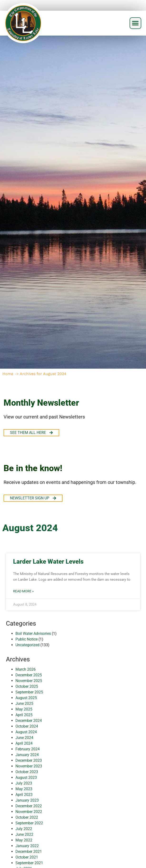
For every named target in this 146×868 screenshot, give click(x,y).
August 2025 (26, 698)
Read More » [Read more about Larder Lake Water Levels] (23, 591)
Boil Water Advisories (33, 634)
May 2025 (24, 709)
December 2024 (29, 721)
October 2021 (27, 857)
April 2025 (24, 715)
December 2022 (29, 806)
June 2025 (24, 703)
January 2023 (27, 800)
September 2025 (29, 692)
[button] (135, 23)
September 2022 (29, 823)
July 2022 (24, 829)
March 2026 (26, 669)
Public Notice (27, 639)
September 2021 (29, 863)
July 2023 (24, 783)
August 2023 (26, 777)
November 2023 (29, 766)
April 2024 (24, 743)
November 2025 (29, 681)
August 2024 (26, 732)
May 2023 (24, 789)
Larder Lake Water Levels (48, 562)
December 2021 (29, 852)
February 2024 (28, 749)
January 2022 (27, 846)
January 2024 (27, 755)
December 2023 (29, 760)
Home (8, 374)
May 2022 (24, 840)
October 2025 (27, 686)
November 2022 (29, 812)
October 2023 (27, 772)
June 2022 (24, 834)
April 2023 (24, 795)
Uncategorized (27, 645)
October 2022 (27, 817)
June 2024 (24, 738)
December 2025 (29, 675)
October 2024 (27, 726)
